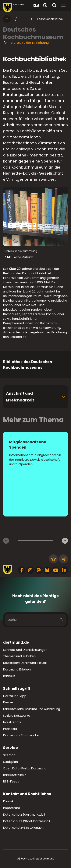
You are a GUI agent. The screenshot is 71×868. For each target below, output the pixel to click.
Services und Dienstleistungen (25, 650)
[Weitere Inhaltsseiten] (65, 541)
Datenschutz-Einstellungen (23, 828)
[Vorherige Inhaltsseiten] (6, 541)
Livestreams (12, 722)
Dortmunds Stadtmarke (21, 735)
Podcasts (10, 729)
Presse (8, 702)
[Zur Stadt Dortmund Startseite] (13, 8)
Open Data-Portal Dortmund (25, 768)
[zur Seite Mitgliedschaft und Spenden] (35, 474)
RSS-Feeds (11, 781)
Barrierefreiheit (14, 775)
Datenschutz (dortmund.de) (24, 815)
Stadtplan (10, 762)
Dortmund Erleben (17, 669)
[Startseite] (7, 19)
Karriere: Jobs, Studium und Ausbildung (32, 709)
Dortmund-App (15, 696)
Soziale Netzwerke (17, 716)
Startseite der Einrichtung (26, 43)
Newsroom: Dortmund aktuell (25, 663)
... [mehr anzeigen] (24, 19)
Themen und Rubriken (19, 656)
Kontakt (9, 801)
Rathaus (9, 676)
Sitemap (9, 755)
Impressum (11, 808)
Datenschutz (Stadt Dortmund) (27, 821)
